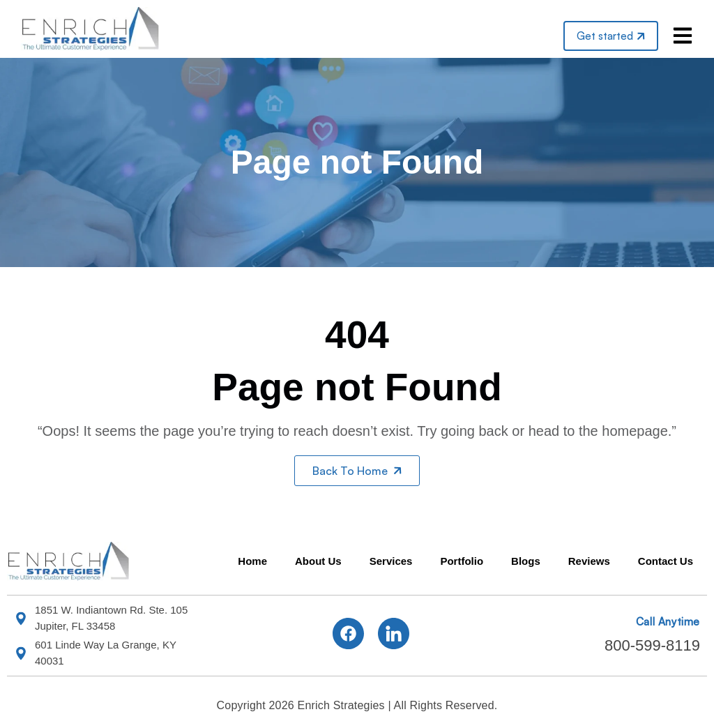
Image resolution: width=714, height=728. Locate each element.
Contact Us (666, 561)
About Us (318, 561)
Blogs (526, 561)
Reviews (589, 561)
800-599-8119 (652, 645)
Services (391, 561)
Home (252, 561)
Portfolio (462, 561)
